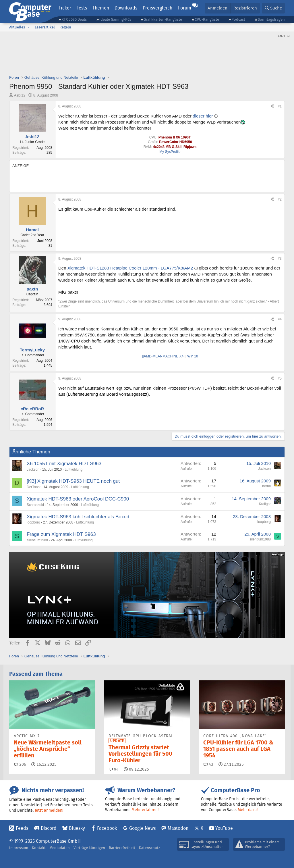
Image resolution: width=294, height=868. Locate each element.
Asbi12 (20, 95)
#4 (280, 319)
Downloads (126, 8)
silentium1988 (37, 540)
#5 (280, 378)
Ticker (65, 8)
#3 (280, 259)
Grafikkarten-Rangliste (163, 19)
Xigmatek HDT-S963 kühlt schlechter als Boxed (78, 517)
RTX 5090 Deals (74, 19)
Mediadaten (60, 848)
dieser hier (203, 116)
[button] (29, 27)
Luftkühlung (73, 469)
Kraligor (265, 504)
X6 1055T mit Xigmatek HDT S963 (64, 464)
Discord (49, 828)
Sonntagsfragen (271, 19)
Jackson (33, 469)
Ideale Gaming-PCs (115, 19)
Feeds (22, 828)
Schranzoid (35, 505)
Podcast (238, 19)
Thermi (265, 486)
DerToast (34, 487)
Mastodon (178, 828)
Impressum (19, 848)
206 (20, 764)
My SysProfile (170, 152)
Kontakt (39, 848)
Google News (142, 828)
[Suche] (273, 8)
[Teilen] (272, 106)
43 (208, 764)
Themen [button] (101, 8)
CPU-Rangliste (207, 19)
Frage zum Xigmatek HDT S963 (61, 534)
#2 (280, 199)
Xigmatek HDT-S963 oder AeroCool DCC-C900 (78, 499)
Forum (185, 8)
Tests (82, 8)
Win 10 (193, 356)
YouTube (224, 828)
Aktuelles (17, 27)
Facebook (107, 828)
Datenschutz (150, 848)
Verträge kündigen (89, 848)
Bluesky (77, 828)
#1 (280, 106)
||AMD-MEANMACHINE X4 (163, 356)
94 (114, 769)
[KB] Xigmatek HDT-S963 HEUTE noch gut (73, 481)
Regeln (65, 27)
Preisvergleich (157, 8)
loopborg (33, 522)
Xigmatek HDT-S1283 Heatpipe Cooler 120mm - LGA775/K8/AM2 (130, 268)
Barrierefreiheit (122, 848)
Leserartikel (45, 27)
